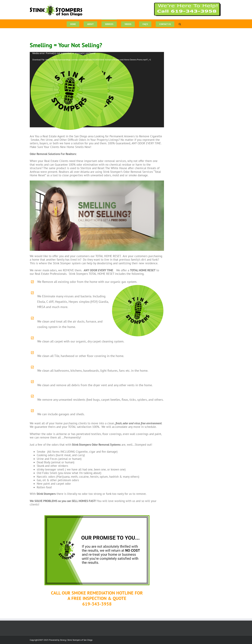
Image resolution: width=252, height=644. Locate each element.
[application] (97, 90)
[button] (180, 24)
